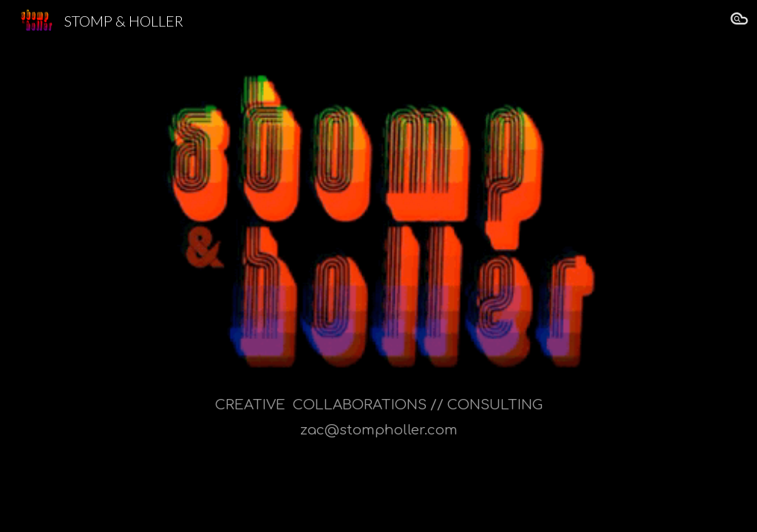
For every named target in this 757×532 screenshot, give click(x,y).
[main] (379, 287)
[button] (739, 21)
